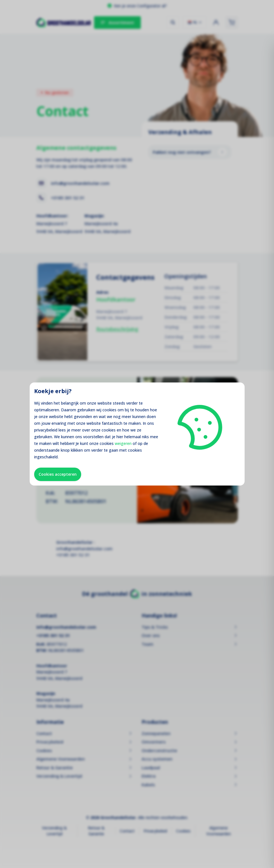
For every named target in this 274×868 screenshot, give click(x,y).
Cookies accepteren (58, 474)
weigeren (123, 443)
